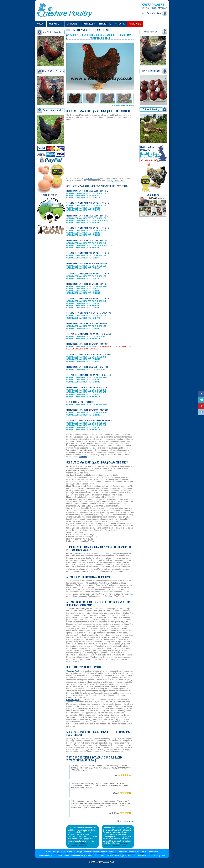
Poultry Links (160, 856)
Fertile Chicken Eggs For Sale (119, 856)
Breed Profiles (57, 23)
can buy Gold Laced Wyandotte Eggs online (78, 844)
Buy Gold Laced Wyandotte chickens (116, 844)
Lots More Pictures (92, 179)
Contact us (120, 24)
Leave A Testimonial (149, 852)
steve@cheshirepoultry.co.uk (154, 8)
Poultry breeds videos (116, 181)
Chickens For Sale (72, 852)
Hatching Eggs (89, 23)
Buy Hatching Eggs (54, 852)
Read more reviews (126, 821)
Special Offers (135, 24)
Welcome (41, 24)
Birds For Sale (105, 24)
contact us (83, 457)
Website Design (46, 856)
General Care (72, 24)
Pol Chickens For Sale (143, 856)
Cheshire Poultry (73, 671)
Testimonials (134, 852)
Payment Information (90, 852)
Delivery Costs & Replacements (114, 852)
